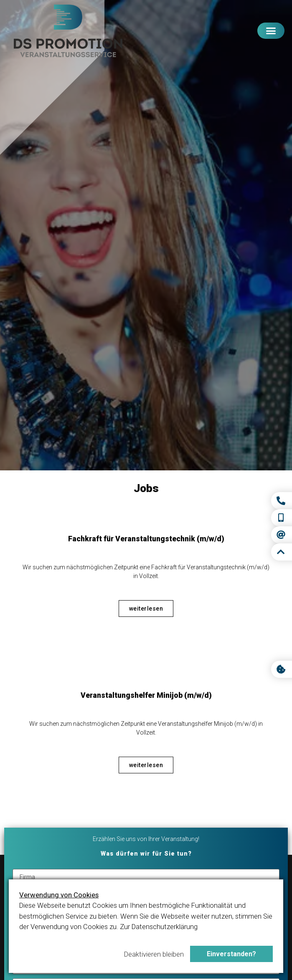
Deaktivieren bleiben (154, 954)
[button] (271, 31)
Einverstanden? (231, 954)
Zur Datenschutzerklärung (159, 927)
